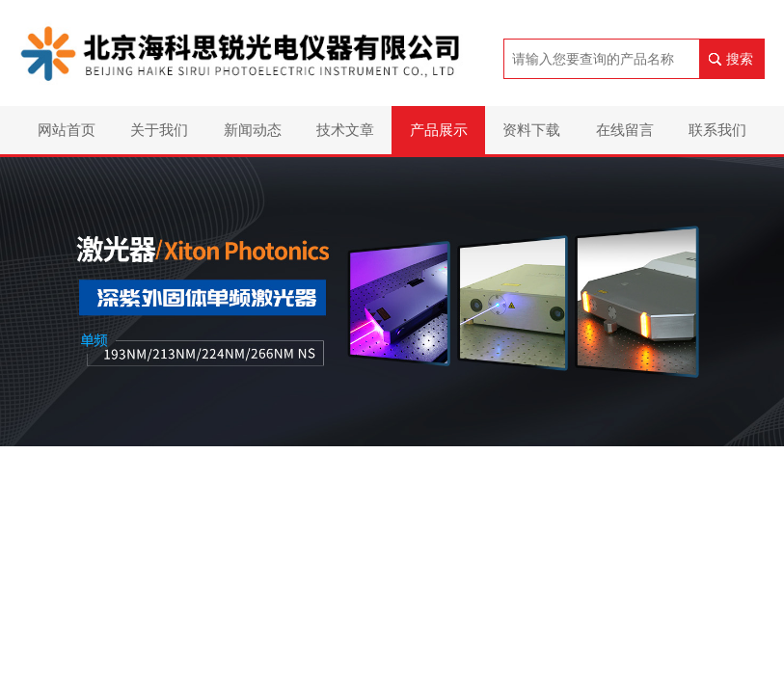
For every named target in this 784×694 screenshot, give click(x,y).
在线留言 (625, 130)
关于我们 (159, 130)
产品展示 (439, 130)
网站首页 (67, 130)
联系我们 (717, 130)
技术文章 (345, 130)
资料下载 (531, 130)
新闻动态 (253, 130)
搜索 (740, 59)
